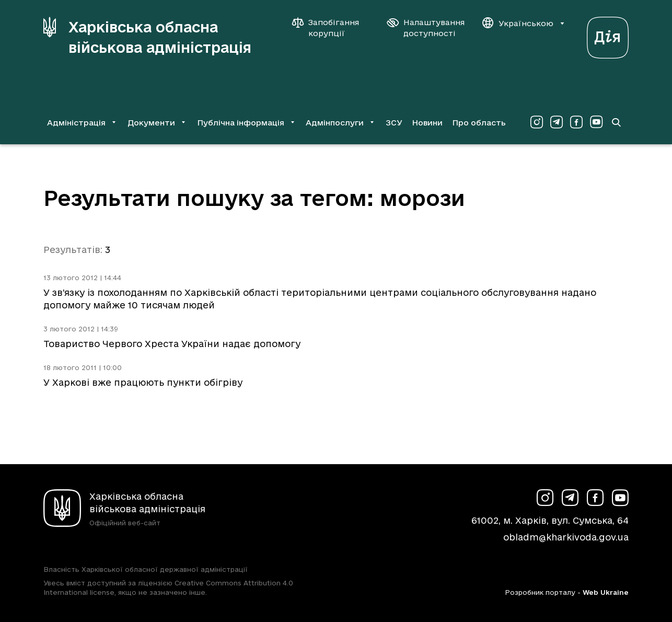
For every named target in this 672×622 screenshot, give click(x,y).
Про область (479, 123)
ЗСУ (394, 123)
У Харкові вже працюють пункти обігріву (143, 382)
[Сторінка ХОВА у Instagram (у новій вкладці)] (537, 122)
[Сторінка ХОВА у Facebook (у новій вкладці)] (576, 122)
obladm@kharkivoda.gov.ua (566, 537)
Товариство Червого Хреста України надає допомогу (172, 344)
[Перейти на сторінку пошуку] (616, 122)
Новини (427, 123)
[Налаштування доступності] (426, 28)
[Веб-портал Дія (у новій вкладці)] (608, 35)
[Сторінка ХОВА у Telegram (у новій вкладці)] (557, 122)
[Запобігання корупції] (331, 28)
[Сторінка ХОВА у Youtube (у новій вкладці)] (596, 122)
